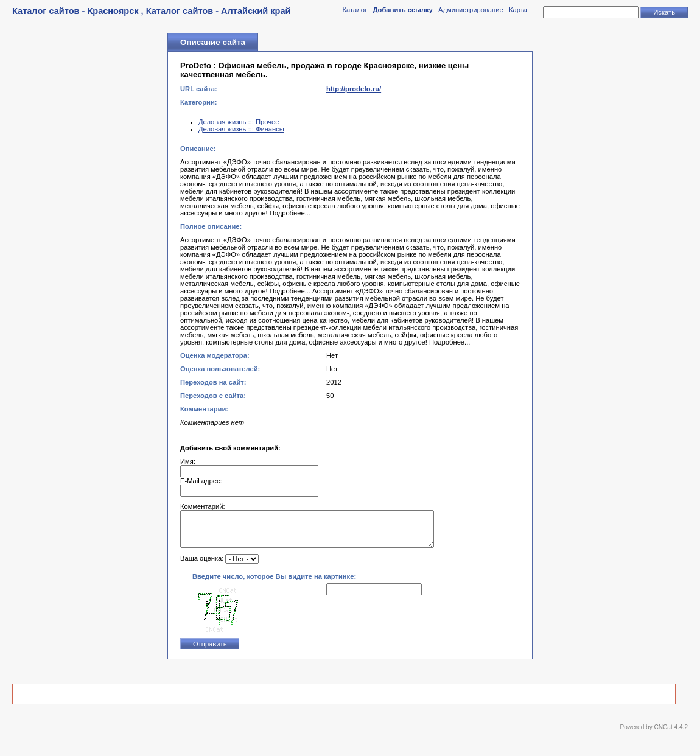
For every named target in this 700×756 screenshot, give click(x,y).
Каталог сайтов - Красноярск (75, 11)
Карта (518, 10)
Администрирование (471, 10)
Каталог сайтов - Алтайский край (219, 11)
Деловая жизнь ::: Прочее (239, 122)
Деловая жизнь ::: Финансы (241, 129)
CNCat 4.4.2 (671, 734)
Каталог (355, 10)
